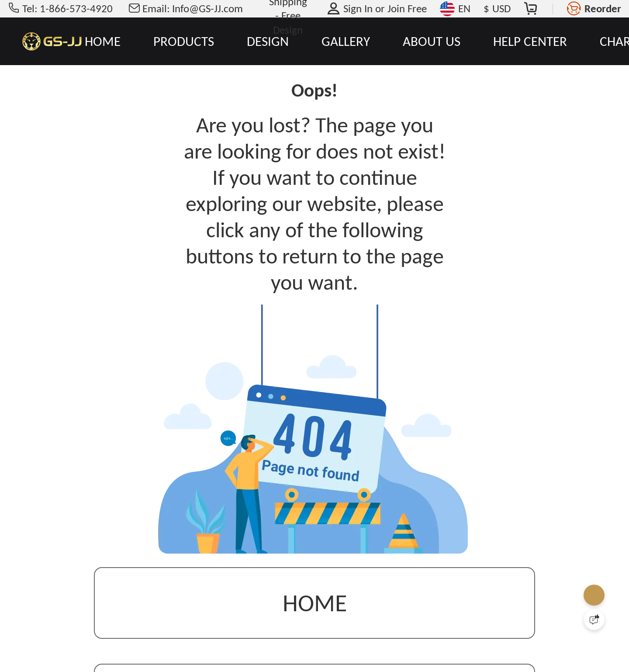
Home (315, 603)
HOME (103, 41)
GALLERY (346, 41)
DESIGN (268, 41)
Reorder (603, 9)
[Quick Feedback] (594, 620)
